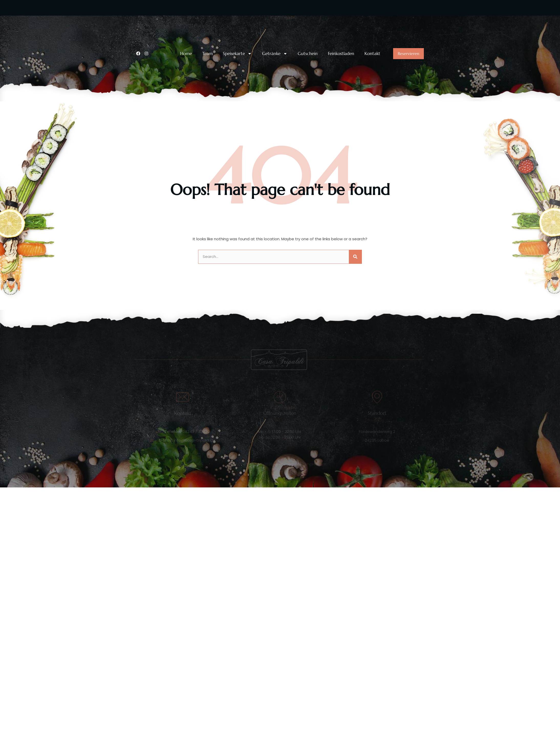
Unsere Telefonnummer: (168, 19)
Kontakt (372, 54)
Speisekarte (237, 54)
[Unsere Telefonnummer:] (139, 23)
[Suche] (355, 257)
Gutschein (308, 54)
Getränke (275, 54)
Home (186, 54)
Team (207, 54)
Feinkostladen (341, 54)
